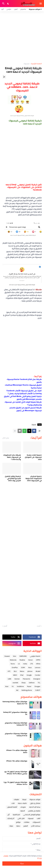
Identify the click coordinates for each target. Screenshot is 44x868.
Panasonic (27, 679)
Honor (31, 660)
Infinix (38, 664)
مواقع (18, 822)
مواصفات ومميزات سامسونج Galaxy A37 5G (16, 724)
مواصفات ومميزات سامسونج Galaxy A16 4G (16, 735)
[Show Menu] (41, 4)
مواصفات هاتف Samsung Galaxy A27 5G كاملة (15, 703)
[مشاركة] (4, 77)
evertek (15, 683)
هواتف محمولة (35, 799)
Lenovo (38, 667)
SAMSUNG (23, 656)
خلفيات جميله (22, 803)
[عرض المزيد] (15, 431)
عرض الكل (6, 438)
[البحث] (3, 4)
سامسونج (23, 9)
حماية (18, 826)
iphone (30, 671)
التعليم (26, 826)
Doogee (37, 686)
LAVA (10, 679)
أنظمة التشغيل (12, 807)
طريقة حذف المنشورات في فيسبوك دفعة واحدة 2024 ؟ (12, 457)
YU (13, 686)
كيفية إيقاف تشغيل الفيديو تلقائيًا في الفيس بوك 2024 (13, 478)
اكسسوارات (36, 822)
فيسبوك (26, 64)
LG (19, 664)
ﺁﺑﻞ (8, 815)
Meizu (22, 671)
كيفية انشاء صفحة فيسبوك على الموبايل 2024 (33, 457)
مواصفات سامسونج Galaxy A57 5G (15, 713)
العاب (38, 818)
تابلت (13, 803)
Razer (29, 686)
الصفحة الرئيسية (36, 64)
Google (29, 675)
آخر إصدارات (11, 818)
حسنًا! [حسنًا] (22, 864)
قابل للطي (21, 818)
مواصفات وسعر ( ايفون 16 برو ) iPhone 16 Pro (15, 783)
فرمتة (24, 799)
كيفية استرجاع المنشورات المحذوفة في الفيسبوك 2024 (34, 478)
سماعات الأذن (36, 826)
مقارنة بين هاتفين (34, 811)
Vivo (15, 656)
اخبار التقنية (16, 815)
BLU (15, 671)
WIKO (15, 675)
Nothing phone (27, 690)
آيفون (16, 9)
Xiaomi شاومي (35, 656)
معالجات (27, 822)
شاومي (9, 9)
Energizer (37, 679)
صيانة (11, 826)
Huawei (7, 656)
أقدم (5, 626)
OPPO (38, 660)
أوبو (2, 9)
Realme (22, 660)
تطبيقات (16, 799)
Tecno (13, 664)
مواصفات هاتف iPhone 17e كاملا (17, 751)
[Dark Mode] (8, 4)
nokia (25, 664)
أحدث (39, 626)
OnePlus (15, 667)
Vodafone (20, 686)
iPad (22, 675)
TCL (39, 683)
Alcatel (38, 671)
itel (17, 690)
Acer (7, 686)
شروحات (23, 807)
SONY (23, 667)
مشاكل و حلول (35, 803)
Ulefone (32, 683)
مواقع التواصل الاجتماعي (32, 815)
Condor (38, 675)
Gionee (17, 679)
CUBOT (38, 690)
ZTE (32, 664)
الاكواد (22, 811)
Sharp (24, 683)
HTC (9, 671)
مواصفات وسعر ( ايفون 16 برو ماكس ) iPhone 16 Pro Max (16, 773)
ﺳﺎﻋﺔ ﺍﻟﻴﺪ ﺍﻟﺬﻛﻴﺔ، (35, 807)
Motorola (13, 660)
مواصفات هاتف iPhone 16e (17, 761)
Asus (30, 667)
